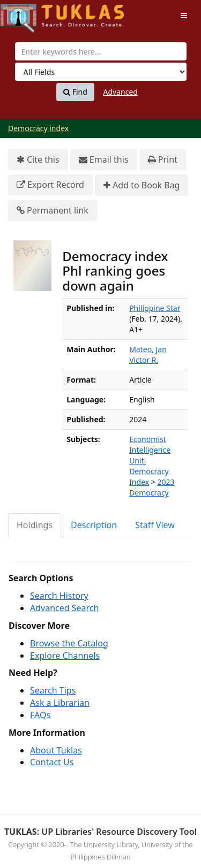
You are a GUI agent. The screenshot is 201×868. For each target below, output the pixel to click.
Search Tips (53, 690)
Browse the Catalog (69, 643)
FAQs (40, 715)
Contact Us (52, 762)
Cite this (38, 160)
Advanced (121, 92)
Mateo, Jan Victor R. (148, 355)
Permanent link (53, 211)
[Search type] (101, 72)
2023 (166, 482)
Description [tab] (94, 525)
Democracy (149, 493)
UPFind (27, 14)
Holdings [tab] (35, 525)
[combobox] (101, 51)
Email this (104, 160)
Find (75, 92)
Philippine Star (155, 308)
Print (163, 160)
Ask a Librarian (60, 703)
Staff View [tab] (155, 525)
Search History (59, 596)
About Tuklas (56, 750)
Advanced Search (64, 608)
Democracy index (38, 128)
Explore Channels (65, 656)
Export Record (50, 185)
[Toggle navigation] (184, 16)
